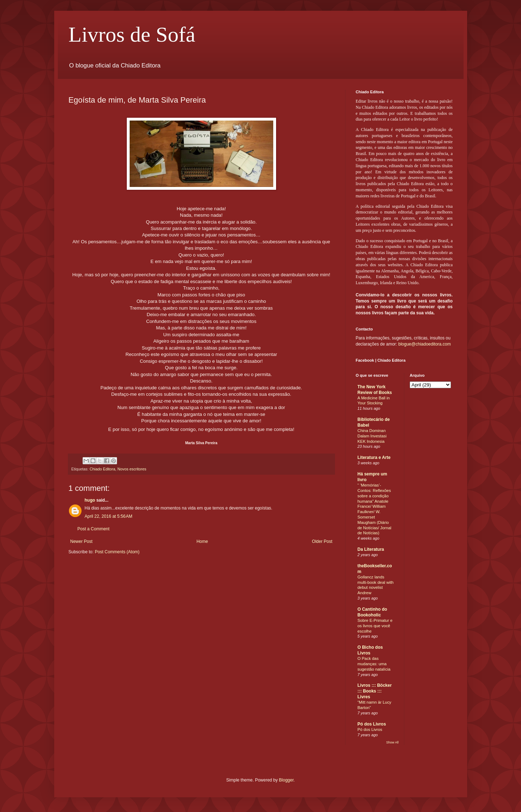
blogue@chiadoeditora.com (424, 344)
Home (202, 541)
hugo (90, 500)
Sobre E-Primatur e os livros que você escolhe (375, 626)
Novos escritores (132, 469)
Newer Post (82, 541)
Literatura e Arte (374, 457)
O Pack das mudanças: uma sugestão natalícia (374, 664)
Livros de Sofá (132, 34)
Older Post (322, 541)
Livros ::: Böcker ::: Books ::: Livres (375, 691)
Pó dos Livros (372, 724)
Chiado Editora (103, 469)
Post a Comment (94, 529)
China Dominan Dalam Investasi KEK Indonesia (372, 436)
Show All (392, 742)
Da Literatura (371, 549)
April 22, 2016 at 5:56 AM (109, 516)
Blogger (286, 780)
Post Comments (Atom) (117, 552)
